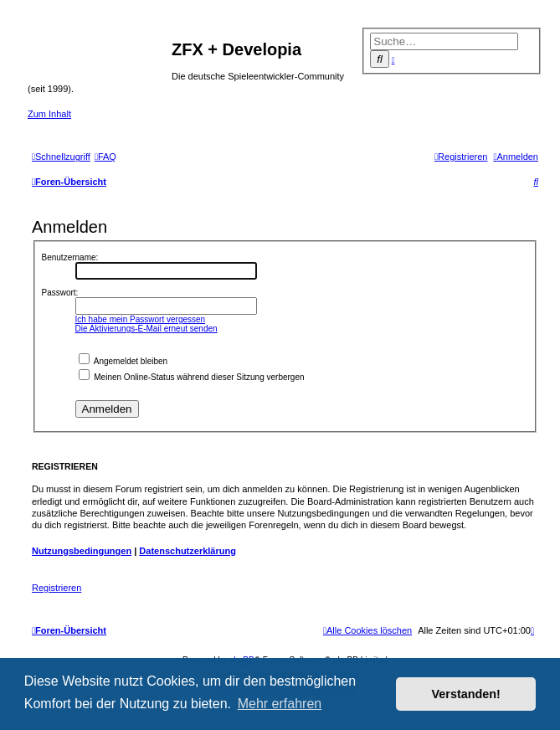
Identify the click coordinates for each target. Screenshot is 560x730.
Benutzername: (70, 257)
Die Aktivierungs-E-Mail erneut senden (146, 329)
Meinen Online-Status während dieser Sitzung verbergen (192, 377)
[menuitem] (105, 157)
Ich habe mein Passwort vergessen (141, 319)
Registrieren (57, 588)
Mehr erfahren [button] (280, 704)
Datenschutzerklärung (188, 551)
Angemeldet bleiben (123, 361)
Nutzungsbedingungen (82, 551)
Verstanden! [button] (466, 694)
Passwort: (60, 293)
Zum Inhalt (49, 114)
